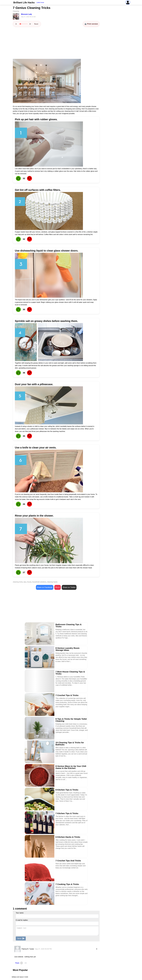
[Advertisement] (56, 43)
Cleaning (16, 11)
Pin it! (58, 587)
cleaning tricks (18, 582)
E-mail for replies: (22, 920)
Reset (36, 24)
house (29, 582)
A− (16, 24)
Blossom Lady (26, 14)
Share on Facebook (45, 587)
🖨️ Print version (91, 24)
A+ (30, 24)
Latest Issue (40, 2)
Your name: (20, 913)
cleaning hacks (52, 582)
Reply (17, 963)
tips (25, 582)
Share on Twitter (69, 587)
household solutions (39, 582)
